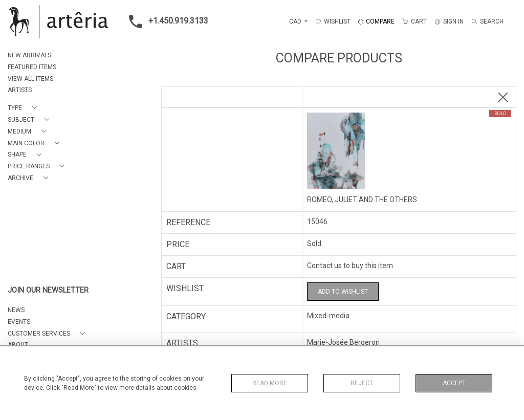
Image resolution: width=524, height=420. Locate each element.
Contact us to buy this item (350, 266)
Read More (270, 383)
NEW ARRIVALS (29, 55)
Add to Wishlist (343, 292)
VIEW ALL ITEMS (30, 79)
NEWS (16, 310)
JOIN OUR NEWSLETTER (48, 290)
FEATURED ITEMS (32, 67)
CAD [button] (296, 21)
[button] (24, 108)
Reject (362, 383)
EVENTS (19, 322)
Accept (454, 383)
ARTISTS (20, 90)
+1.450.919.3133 (166, 21)
